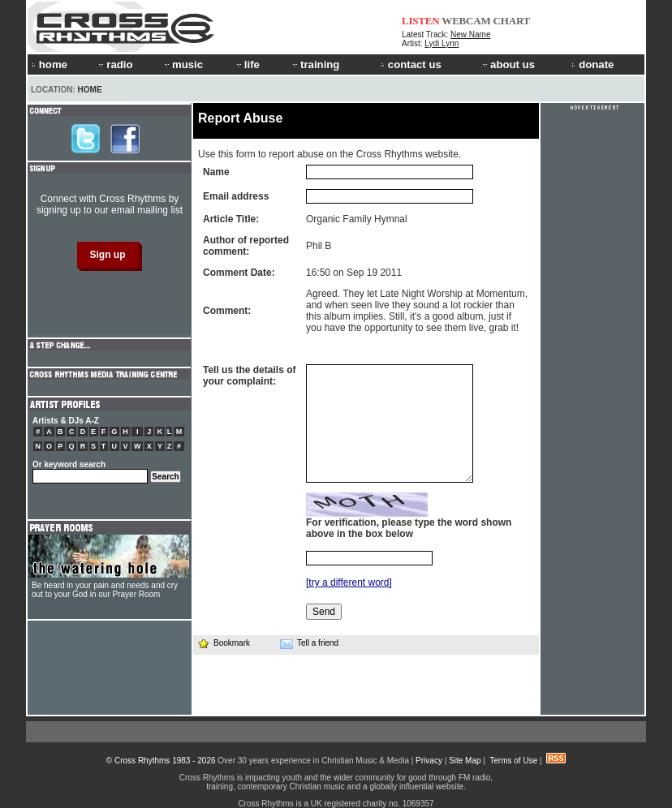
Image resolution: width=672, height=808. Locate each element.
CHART (512, 21)
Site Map (465, 761)
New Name (470, 34)
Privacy (429, 761)
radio (114, 64)
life (247, 64)
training (315, 64)
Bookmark (224, 643)
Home (90, 90)
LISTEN (421, 21)
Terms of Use (513, 761)
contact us (411, 64)
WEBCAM (466, 21)
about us (508, 64)
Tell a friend (309, 643)
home (50, 64)
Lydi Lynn (442, 43)
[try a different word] (349, 582)
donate (592, 64)
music (183, 64)
